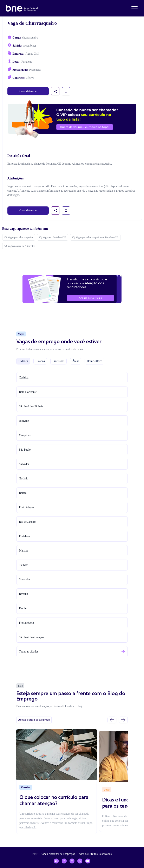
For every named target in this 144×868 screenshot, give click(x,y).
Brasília (24, 594)
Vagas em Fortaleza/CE (53, 237)
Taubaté (24, 565)
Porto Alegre (26, 507)
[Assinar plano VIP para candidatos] (72, 119)
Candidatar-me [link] (28, 91)
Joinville (24, 421)
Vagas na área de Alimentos (20, 246)
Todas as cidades (29, 652)
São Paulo (25, 450)
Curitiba (24, 378)
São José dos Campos (31, 637)
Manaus (24, 551)
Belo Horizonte (28, 392)
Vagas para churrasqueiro (19, 237)
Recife (23, 608)
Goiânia (24, 479)
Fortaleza (24, 536)
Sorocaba (24, 579)
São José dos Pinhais (31, 406)
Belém (23, 493)
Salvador (24, 464)
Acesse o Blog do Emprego (34, 720)
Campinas (25, 435)
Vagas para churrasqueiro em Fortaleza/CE (95, 237)
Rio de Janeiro (27, 522)
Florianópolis (27, 623)
